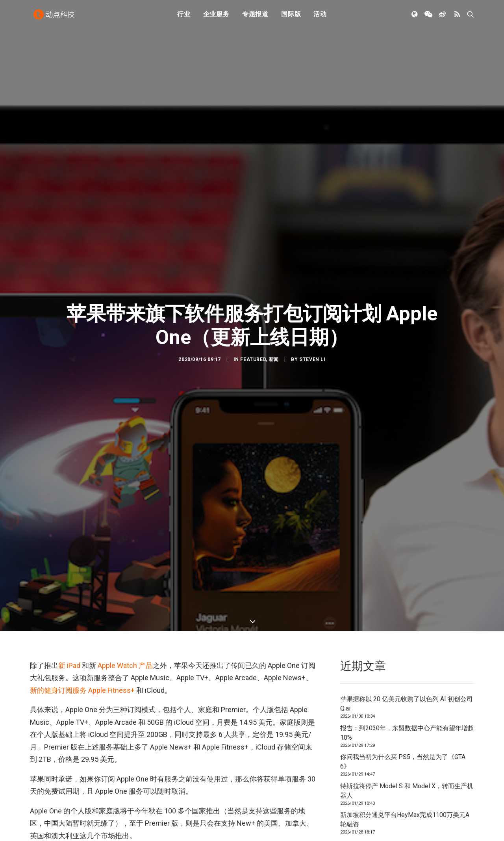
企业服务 (216, 17)
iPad (74, 576)
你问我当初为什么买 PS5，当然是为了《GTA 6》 (403, 673)
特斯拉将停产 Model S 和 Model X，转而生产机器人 (407, 702)
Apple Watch (117, 576)
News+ (244, 806)
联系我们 (447, 807)
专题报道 (255, 17)
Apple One (127, 806)
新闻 (274, 315)
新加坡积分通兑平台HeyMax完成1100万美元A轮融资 (405, 731)
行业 (184, 17)
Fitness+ (216, 806)
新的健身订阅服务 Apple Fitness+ (82, 601)
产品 (146, 576)
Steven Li (312, 315)
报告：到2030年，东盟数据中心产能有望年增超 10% (407, 644)
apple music (90, 806)
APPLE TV (159, 806)
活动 (320, 17)
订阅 (285, 806)
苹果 (266, 806)
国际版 (291, 17)
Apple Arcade (49, 806)
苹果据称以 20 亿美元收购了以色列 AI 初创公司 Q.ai (407, 615)
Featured (253, 315)
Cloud (188, 806)
